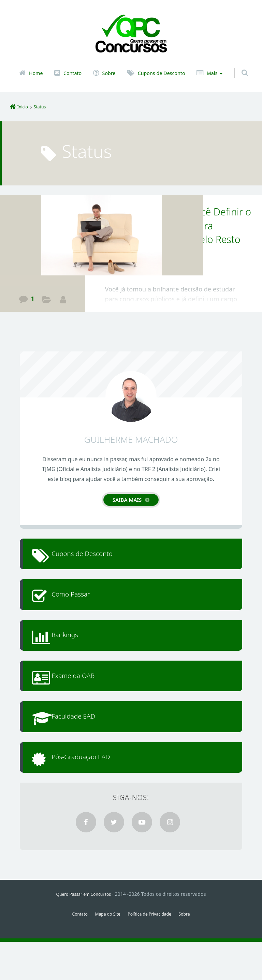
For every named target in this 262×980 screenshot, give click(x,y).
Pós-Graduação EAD (93, 792)
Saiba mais (127, 500)
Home (36, 73)
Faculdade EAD (84, 745)
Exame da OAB (83, 698)
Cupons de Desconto (162, 73)
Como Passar (80, 604)
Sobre (109, 73)
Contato (72, 73)
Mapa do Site (104, 952)
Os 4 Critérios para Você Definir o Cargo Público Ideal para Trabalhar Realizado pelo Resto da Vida (175, 232)
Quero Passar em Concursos (84, 932)
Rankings (73, 651)
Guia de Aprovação (47, 300)
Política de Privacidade (152, 952)
